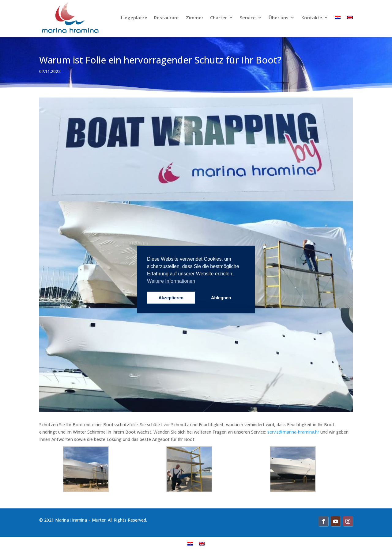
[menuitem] (190, 543)
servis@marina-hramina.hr (293, 432)
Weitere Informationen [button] (171, 281)
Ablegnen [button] (221, 298)
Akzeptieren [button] (171, 298)
